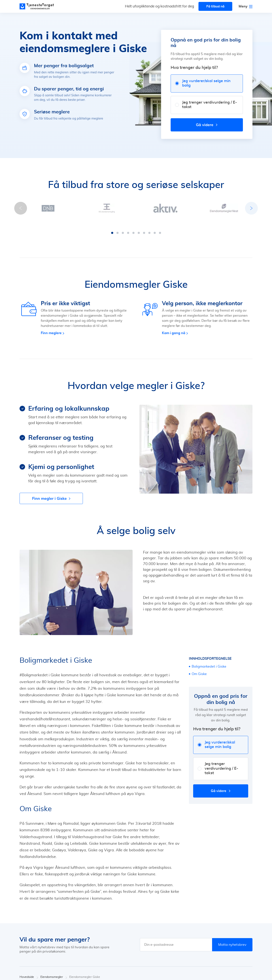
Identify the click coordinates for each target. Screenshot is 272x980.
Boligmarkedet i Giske (209, 662)
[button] (112, 229)
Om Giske (199, 670)
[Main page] (39, 6)
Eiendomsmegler (54, 973)
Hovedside (29, 973)
